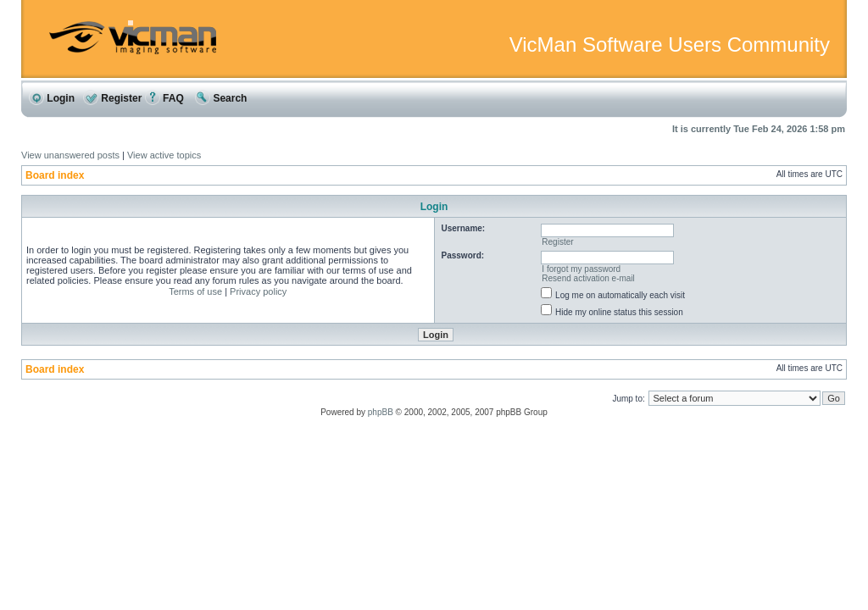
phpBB (381, 412)
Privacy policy (258, 291)
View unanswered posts (70, 155)
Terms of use (195, 291)
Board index (55, 175)
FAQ (164, 98)
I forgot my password (581, 269)
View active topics (164, 155)
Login (52, 98)
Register (112, 98)
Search (221, 98)
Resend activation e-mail (588, 278)
